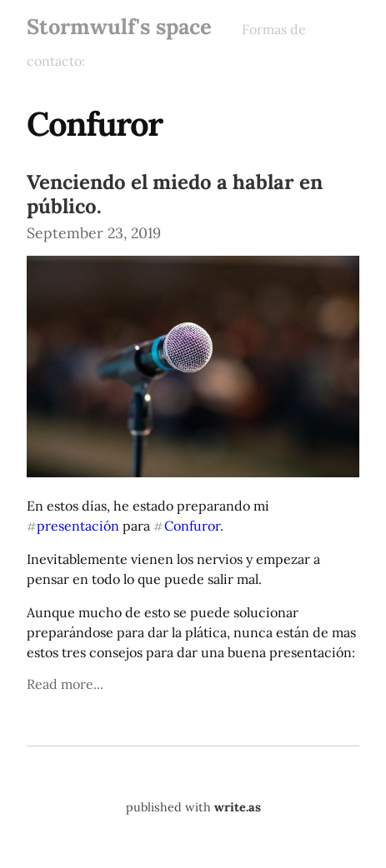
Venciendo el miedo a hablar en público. (175, 194)
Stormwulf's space (119, 26)
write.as (238, 807)
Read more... (65, 684)
